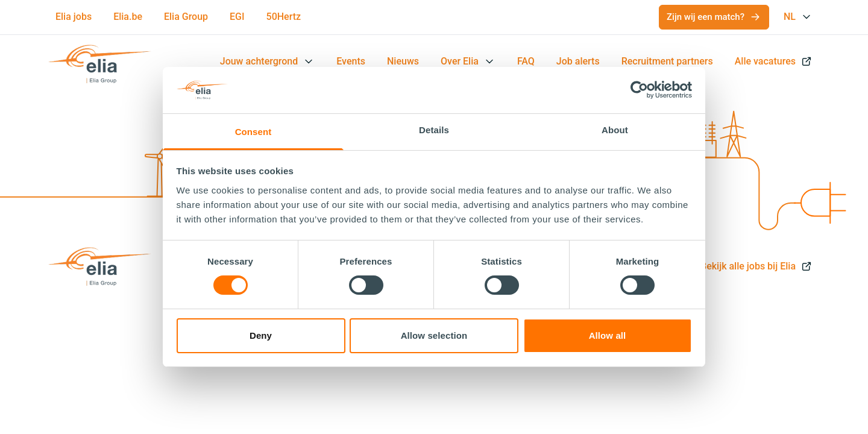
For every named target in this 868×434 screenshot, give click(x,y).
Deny (261, 335)
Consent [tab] (253, 132)
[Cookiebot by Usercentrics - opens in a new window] (639, 90)
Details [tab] (434, 130)
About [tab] (615, 130)
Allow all (608, 335)
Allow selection (434, 335)
